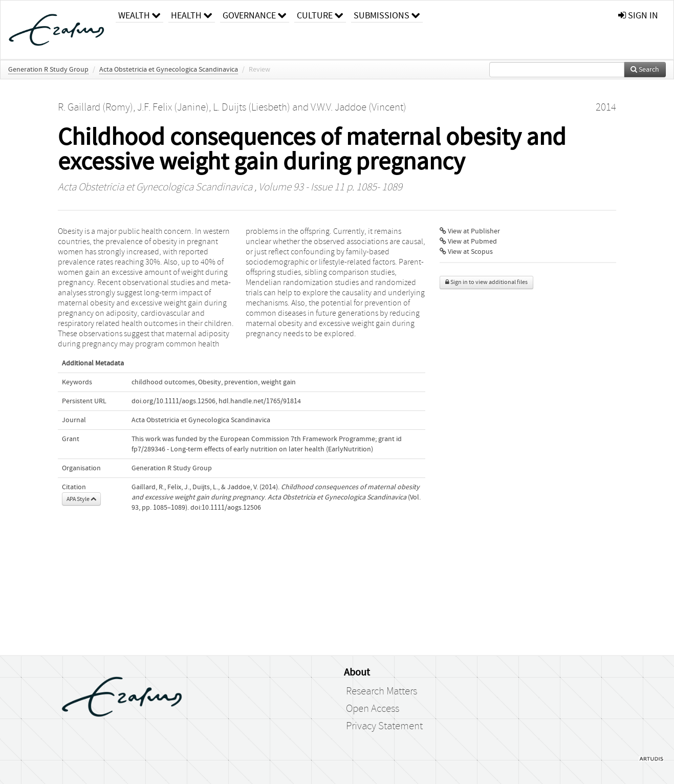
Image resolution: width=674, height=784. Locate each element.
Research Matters (382, 691)
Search (645, 70)
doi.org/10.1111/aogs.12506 (173, 401)
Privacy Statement (384, 726)
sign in (638, 16)
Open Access (373, 709)
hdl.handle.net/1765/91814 (260, 401)
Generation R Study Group (48, 70)
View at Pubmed (468, 242)
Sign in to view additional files (486, 282)
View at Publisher (470, 231)
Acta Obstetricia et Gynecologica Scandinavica (169, 70)
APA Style (81, 499)
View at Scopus (466, 252)
